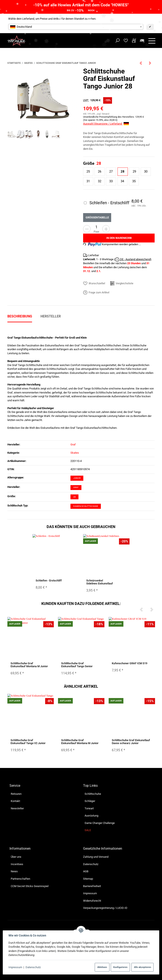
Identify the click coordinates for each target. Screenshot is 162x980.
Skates (75, 453)
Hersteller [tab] (51, 316)
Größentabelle (97, 217)
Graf (76, 487)
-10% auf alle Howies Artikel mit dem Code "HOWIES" (81, 5)
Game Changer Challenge (100, 823)
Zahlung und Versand (96, 857)
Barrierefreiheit (92, 886)
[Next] (152, 610)
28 (74, 497)
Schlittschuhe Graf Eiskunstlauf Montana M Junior (29, 665)
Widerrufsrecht (92, 901)
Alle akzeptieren (142, 967)
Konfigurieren (120, 967)
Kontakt (15, 801)
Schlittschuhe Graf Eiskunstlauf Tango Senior (77, 665)
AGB (86, 871)
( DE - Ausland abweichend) (133, 260)
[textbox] (76, 27)
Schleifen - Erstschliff (49, 580)
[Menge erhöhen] (106, 229)
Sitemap (88, 879)
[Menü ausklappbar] (152, 41)
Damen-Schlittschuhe (86, 506)
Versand (105, 114)
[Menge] (96, 227)
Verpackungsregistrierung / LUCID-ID (105, 908)
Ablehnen (102, 967)
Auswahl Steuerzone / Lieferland (106, 124)
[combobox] (76, 27)
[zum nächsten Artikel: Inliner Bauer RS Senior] (150, 63)
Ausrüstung (91, 816)
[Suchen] (118, 41)
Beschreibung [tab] (20, 316)
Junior (77, 478)
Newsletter (17, 808)
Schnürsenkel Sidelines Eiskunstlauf (100, 582)
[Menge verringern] (87, 229)
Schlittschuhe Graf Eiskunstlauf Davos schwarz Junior (131, 741)
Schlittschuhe (93, 794)
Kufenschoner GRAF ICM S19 (130, 663)
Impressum (15, 967)
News (14, 871)
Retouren (16, 794)
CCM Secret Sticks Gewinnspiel (30, 886)
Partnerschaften (20, 879)
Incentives (17, 864)
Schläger (90, 801)
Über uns (16, 857)
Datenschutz (33, 967)
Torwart (89, 808)
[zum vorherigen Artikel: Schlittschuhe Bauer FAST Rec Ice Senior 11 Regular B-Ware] (141, 63)
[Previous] (141, 610)
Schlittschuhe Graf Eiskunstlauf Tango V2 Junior (28, 741)
